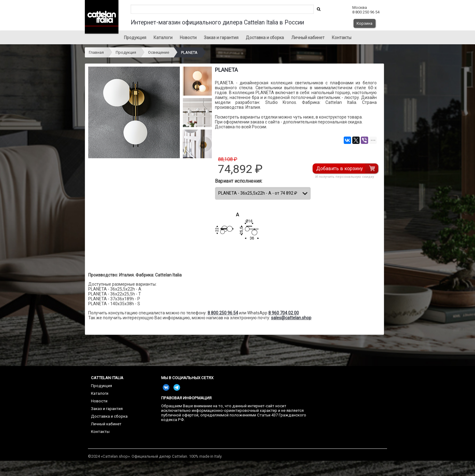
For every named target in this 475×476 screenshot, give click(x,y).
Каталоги (163, 38)
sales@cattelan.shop (291, 318)
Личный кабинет (308, 38)
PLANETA (189, 52)
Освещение (159, 52)
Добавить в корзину (340, 168)
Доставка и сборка (265, 38)
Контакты (342, 38)
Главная (96, 52)
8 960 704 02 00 (284, 313)
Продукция (135, 38)
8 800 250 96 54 (223, 313)
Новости (188, 38)
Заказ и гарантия (221, 38)
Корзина (364, 23)
